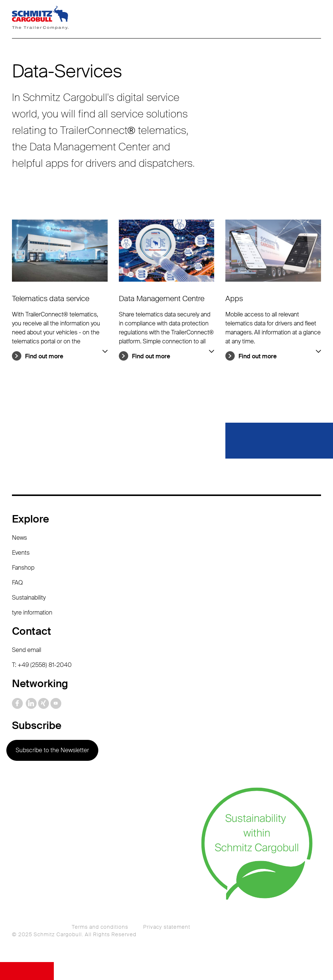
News (19, 538)
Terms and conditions (100, 927)
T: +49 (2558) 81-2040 (42, 665)
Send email (27, 650)
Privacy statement (167, 927)
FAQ (17, 583)
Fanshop (23, 568)
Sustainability (29, 598)
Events (21, 553)
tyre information (32, 612)
